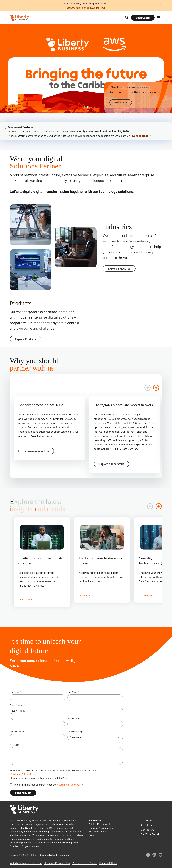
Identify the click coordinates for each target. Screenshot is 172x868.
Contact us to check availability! (86, 8)
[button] (159, 18)
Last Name (73, 692)
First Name (16, 692)
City (12, 718)
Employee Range (76, 732)
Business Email (75, 718)
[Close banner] (160, 3)
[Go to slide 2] (88, 107)
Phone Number (17, 705)
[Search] (127, 18)
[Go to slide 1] (85, 107)
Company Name (18, 732)
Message (15, 745)
